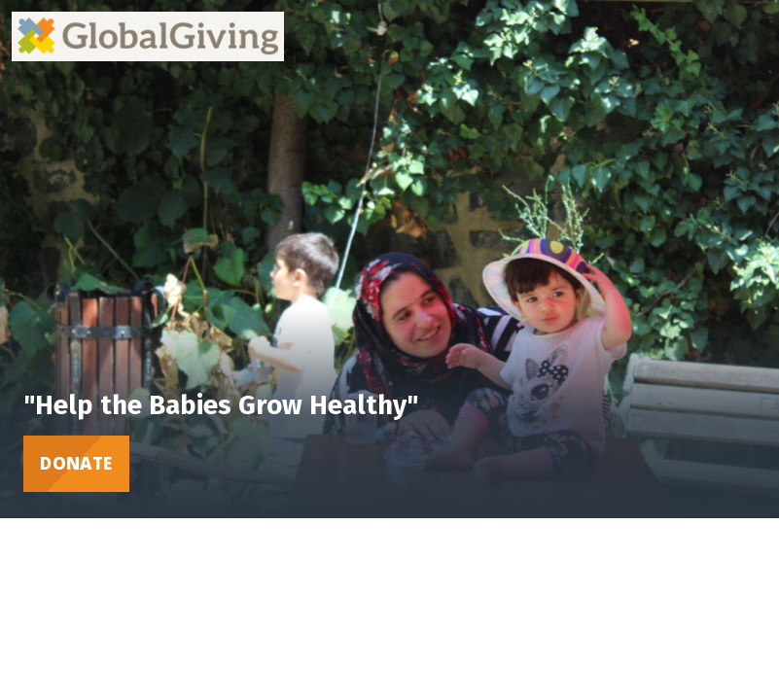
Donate (76, 463)
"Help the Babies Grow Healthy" (221, 405)
